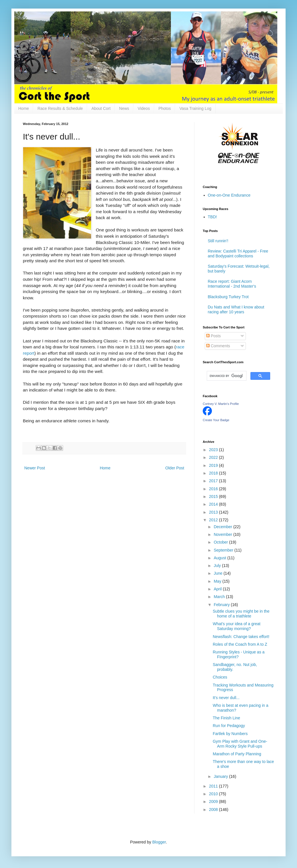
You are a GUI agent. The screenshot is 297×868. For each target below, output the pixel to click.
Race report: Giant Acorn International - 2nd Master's (232, 284)
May (218, 581)
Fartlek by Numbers (230, 734)
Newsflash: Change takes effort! (241, 637)
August (220, 558)
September (224, 550)
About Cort (101, 108)
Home (24, 108)
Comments (218, 346)
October (221, 542)
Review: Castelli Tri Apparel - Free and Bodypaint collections (238, 254)
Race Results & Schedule (60, 108)
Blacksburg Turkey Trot (228, 297)
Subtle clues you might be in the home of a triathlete (241, 614)
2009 (214, 802)
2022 (214, 457)
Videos (144, 108)
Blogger (159, 842)
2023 (214, 450)
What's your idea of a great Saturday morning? (237, 626)
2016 (214, 489)
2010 (214, 794)
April (218, 589)
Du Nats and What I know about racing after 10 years (236, 309)
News (124, 108)
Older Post (175, 468)
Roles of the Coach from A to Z (240, 644)
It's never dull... (226, 698)
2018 (214, 473)
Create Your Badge (216, 420)
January (221, 776)
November (223, 534)
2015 (214, 496)
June (218, 573)
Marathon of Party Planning (237, 754)
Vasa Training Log (195, 108)
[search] (226, 376)
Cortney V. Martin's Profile (221, 404)
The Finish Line (226, 718)
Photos (165, 108)
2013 (214, 512)
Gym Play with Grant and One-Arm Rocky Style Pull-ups (240, 744)
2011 (214, 786)
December (223, 527)
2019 (214, 465)
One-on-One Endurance (229, 195)
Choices (220, 677)
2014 (214, 504)
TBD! (212, 217)
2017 (214, 481)
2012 (214, 520)
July (218, 566)
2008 (214, 810)
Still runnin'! (218, 241)
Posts (213, 336)
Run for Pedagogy (229, 726)
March (220, 597)
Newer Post (35, 468)
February (222, 605)
